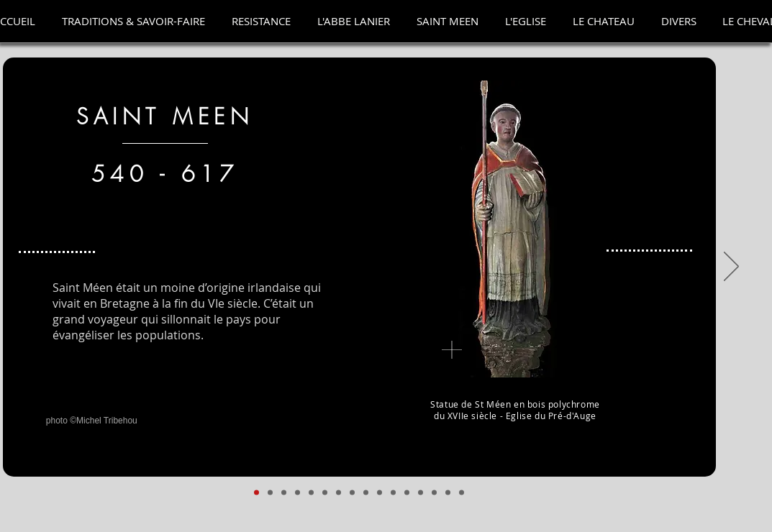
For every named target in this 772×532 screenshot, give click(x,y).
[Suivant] (731, 267)
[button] (134, 21)
